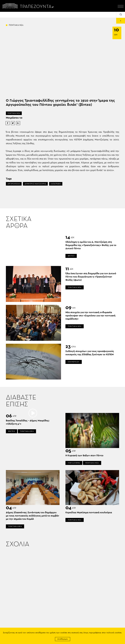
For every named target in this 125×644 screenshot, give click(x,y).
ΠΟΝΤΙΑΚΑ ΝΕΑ (14, 113)
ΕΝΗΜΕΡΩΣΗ (74, 362)
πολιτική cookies (114, 633)
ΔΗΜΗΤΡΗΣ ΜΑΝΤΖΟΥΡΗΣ (35, 184)
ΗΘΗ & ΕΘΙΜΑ (74, 463)
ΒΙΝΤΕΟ (71, 256)
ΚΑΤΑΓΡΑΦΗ (56, 184)
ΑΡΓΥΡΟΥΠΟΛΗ (14, 184)
